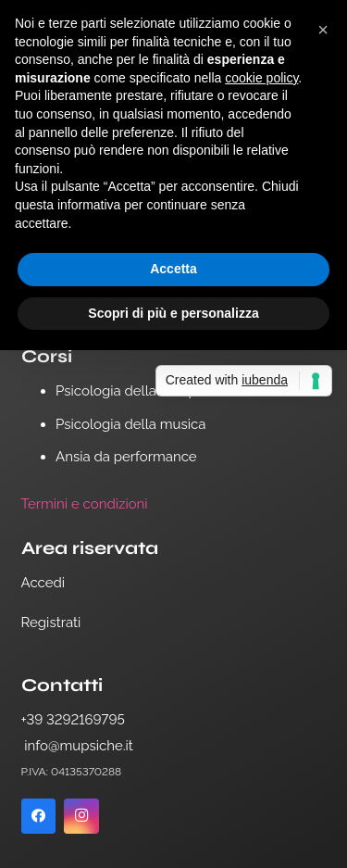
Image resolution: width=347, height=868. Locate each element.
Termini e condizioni (85, 504)
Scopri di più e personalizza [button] (173, 313)
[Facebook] (39, 816)
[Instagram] (81, 816)
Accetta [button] (173, 269)
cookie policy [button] (261, 78)
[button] (323, 30)
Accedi (43, 583)
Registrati (51, 623)
